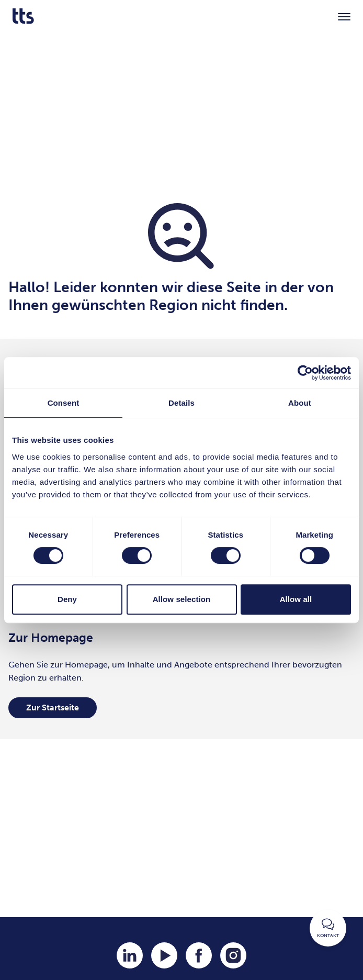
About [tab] (300, 403)
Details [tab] (181, 403)
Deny (67, 599)
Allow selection (182, 599)
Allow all (296, 599)
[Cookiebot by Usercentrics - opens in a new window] (305, 373)
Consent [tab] (64, 403)
